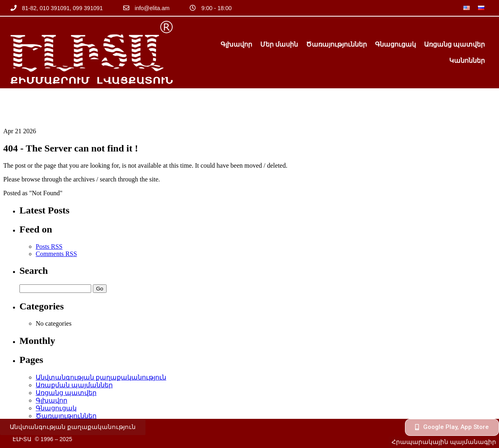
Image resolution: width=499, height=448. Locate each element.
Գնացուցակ (395, 44)
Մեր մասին (279, 44)
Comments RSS (56, 220)
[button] (73, 427)
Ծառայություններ (336, 44)
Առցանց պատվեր (454, 44)
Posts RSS (49, 213)
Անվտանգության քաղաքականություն (101, 344)
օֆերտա (51, 405)
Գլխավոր (236, 44)
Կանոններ (467, 61)
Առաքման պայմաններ (74, 351)
